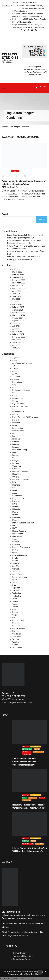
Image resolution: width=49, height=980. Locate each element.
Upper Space (17, 626)
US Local (16, 631)
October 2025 (18, 286)
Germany (16, 463)
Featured (16, 444)
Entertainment (18, 431)
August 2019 (17, 345)
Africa (15, 360)
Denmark (16, 414)
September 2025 (19, 288)
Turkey (15, 604)
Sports (16, 171)
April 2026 (16, 269)
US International (19, 628)
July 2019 (16, 348)
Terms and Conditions (23, 956)
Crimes (15, 401)
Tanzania (16, 591)
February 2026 (18, 275)
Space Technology (20, 577)
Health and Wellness (20, 471)
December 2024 (19, 313)
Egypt (15, 425)
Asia (14, 371)
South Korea (17, 574)
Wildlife (15, 645)
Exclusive (16, 439)
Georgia (15, 461)
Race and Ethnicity (20, 555)
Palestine (16, 544)
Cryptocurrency (18, 404)
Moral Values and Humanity (23, 523)
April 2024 (16, 329)
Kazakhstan (17, 496)
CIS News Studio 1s (10, 56)
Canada (15, 393)
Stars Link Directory (26, 979)
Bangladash (17, 382)
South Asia (17, 572)
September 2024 (19, 321)
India (14, 482)
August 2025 (17, 291)
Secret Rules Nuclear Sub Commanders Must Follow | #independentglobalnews (25, 762)
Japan (15, 493)
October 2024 (18, 318)
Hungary (16, 477)
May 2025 (16, 299)
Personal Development (21, 547)
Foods (15, 452)
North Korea (17, 536)
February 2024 (18, 334)
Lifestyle (16, 507)
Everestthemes (36, 974)
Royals (15, 558)
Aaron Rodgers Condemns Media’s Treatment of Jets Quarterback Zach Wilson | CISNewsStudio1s (24, 184)
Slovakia (16, 569)
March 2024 (17, 332)
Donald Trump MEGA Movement (25, 417)
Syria (14, 585)
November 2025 (19, 283)
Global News (17, 466)
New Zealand (18, 534)
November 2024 (19, 315)
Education (16, 423)
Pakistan (16, 542)
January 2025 (18, 310)
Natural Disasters (19, 531)
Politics (15, 550)
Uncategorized (18, 620)
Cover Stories (18, 398)
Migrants (16, 520)
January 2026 (18, 277)
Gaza (14, 458)
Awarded (16, 379)
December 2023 (19, 337)
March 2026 (17, 272)
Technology (17, 593)
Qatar (15, 553)
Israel (15, 490)
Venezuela (16, 637)
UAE (14, 609)
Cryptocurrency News (21, 406)
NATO (15, 526)
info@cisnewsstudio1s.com (20, 702)
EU (13, 433)
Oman (15, 539)
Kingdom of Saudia (20, 498)
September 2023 (19, 342)
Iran (14, 488)
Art (14, 366)
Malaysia (16, 512)
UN (14, 618)
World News (17, 647)
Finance (16, 447)
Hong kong (17, 474)
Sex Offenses (18, 566)
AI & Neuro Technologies (22, 363)
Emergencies (18, 428)
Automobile (17, 377)
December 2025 (19, 280)
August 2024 (17, 323)
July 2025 (16, 294)
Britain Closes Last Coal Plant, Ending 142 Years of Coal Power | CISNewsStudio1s (29, 8)
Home (4, 127)
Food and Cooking (20, 450)
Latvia (15, 504)
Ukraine (15, 612)
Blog (14, 385)
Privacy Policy (19, 953)
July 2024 (16, 326)
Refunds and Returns (23, 959)
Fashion (16, 442)
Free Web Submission (9, 979)
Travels (15, 601)
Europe (15, 436)
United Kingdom (19, 623)
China (15, 396)
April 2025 (16, 302)
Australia (16, 374)
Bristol (15, 387)
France (15, 455)
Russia (15, 561)
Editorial (16, 420)
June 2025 (17, 296)
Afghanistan (17, 358)
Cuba (14, 409)
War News (16, 639)
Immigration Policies (21, 479)
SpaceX (15, 580)
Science (16, 563)
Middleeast (17, 517)
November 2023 (19, 340)
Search (5, 214)
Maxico (15, 515)
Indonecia (16, 485)
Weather (16, 642)
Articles (15, 368)
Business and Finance (21, 390)
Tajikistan (16, 588)
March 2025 (17, 304)
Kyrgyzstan (17, 501)
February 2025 (18, 307)
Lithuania (16, 509)
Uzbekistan (17, 634)
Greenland (16, 469)
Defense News (18, 412)
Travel (15, 599)
